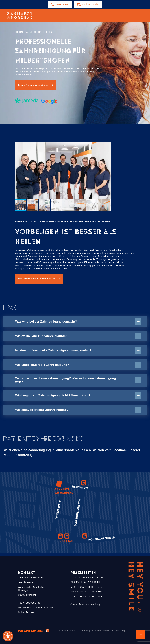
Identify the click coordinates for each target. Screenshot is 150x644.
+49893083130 (32, 603)
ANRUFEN (62, 4)
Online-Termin (90, 4)
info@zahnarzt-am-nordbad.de (35, 608)
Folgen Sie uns (34, 631)
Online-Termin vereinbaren (33, 85)
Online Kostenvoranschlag (85, 604)
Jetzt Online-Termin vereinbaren (36, 279)
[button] (33, 205)
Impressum (96, 631)
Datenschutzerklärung (114, 631)
